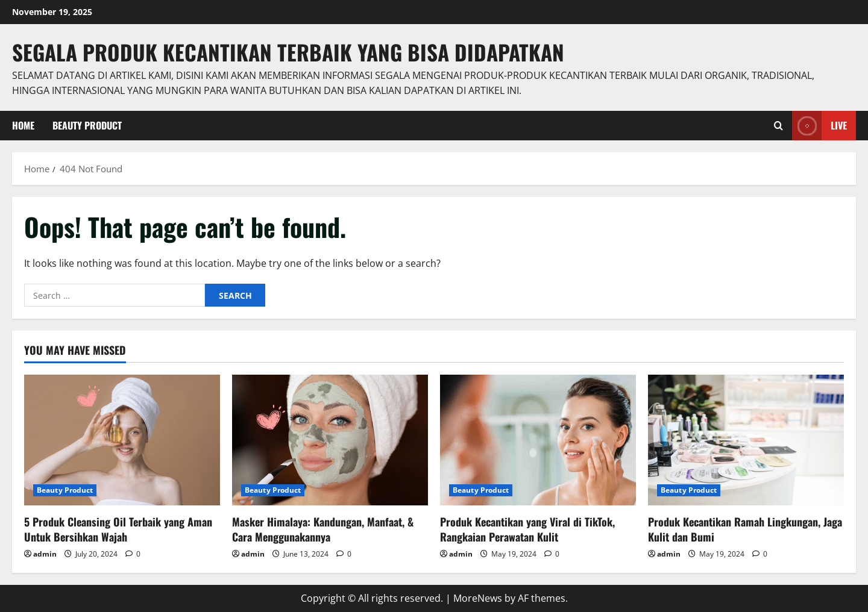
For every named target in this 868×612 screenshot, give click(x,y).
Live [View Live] (819, 126)
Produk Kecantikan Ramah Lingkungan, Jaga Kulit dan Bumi (745, 529)
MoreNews (478, 598)
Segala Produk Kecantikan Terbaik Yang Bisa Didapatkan (288, 52)
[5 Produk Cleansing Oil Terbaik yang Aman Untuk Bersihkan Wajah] (122, 440)
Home (23, 125)
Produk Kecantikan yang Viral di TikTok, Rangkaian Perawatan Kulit (527, 529)
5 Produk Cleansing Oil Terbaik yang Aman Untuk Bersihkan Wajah (118, 529)
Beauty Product (87, 125)
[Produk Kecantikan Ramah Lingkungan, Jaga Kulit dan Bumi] (746, 440)
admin (45, 554)
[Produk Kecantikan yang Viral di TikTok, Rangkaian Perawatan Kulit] (538, 440)
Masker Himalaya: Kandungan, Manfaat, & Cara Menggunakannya (323, 529)
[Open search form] (778, 126)
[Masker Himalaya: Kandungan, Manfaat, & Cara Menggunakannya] (330, 440)
